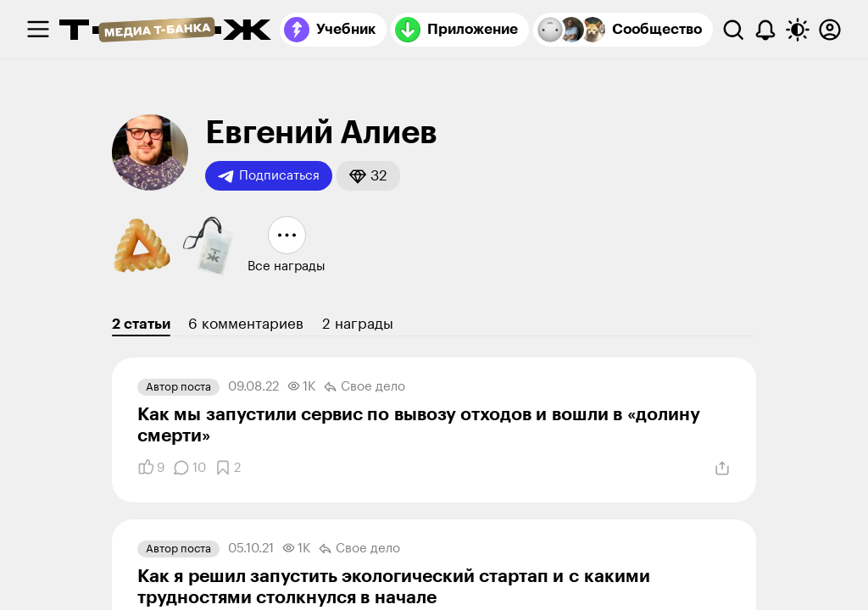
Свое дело (364, 387)
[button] (368, 176)
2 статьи (141, 324)
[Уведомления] (765, 30)
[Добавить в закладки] (228, 468)
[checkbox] (38, 30)
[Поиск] (733, 30)
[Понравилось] (151, 468)
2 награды (358, 324)
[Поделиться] (722, 469)
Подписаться (269, 176)
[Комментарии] (189, 468)
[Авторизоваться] (830, 30)
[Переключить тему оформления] (798, 30)
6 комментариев (246, 324)
